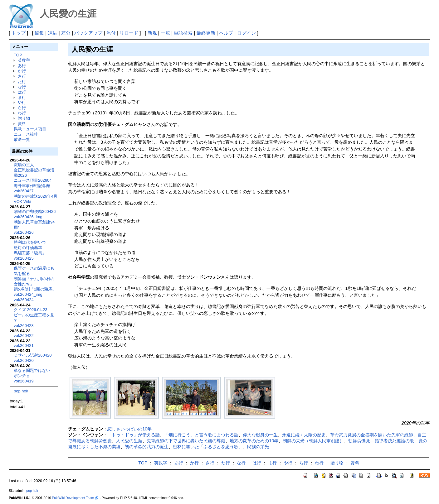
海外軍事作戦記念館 (32, 186)
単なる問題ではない (32, 370)
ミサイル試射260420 (33, 355)
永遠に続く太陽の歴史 (304, 435)
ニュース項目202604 (33, 180)
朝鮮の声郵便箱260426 (35, 211)
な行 (22, 87)
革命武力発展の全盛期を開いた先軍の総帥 (372, 435)
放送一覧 (22, 139)
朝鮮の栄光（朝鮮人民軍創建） (313, 441)
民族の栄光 (258, 447)
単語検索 (183, 33)
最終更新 (206, 33)
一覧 (165, 33)
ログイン (246, 33)
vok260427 (24, 191)
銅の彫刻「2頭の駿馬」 (35, 289)
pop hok (21, 391)
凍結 (53, 33)
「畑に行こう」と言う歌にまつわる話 (201, 435)
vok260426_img (28, 217)
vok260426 (24, 232)
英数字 (24, 60)
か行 (22, 71)
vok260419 (24, 381)
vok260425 (24, 258)
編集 (39, 33)
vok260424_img (28, 294)
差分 (66, 33)
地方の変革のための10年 (254, 441)
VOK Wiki (22, 202)
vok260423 (24, 326)
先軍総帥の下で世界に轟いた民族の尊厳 (186, 441)
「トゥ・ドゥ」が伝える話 (134, 435)
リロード (129, 33)
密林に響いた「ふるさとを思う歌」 (208, 447)
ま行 (22, 97)
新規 (152, 33)
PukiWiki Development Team (75, 498)
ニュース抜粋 (26, 134)
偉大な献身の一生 (260, 435)
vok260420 (24, 360)
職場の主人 (24, 165)
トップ (19, 33)
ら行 (22, 108)
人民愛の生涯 (129, 441)
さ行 (22, 76)
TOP (18, 55)
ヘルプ (226, 33)
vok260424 (24, 300)
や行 (22, 102)
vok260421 (24, 346)
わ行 (22, 113)
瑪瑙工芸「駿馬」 (30, 253)
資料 (22, 124)
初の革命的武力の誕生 (147, 447)
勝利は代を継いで (30, 242)
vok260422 (24, 336)
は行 (22, 92)
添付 (111, 33)
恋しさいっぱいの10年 (129, 429)
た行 (22, 82)
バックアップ (88, 33)
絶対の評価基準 (28, 248)
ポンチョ (22, 376)
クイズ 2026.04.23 (31, 310)
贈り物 (24, 118)
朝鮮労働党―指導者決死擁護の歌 (381, 441)
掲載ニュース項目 (30, 129)
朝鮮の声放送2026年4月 (36, 196)
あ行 (22, 66)
